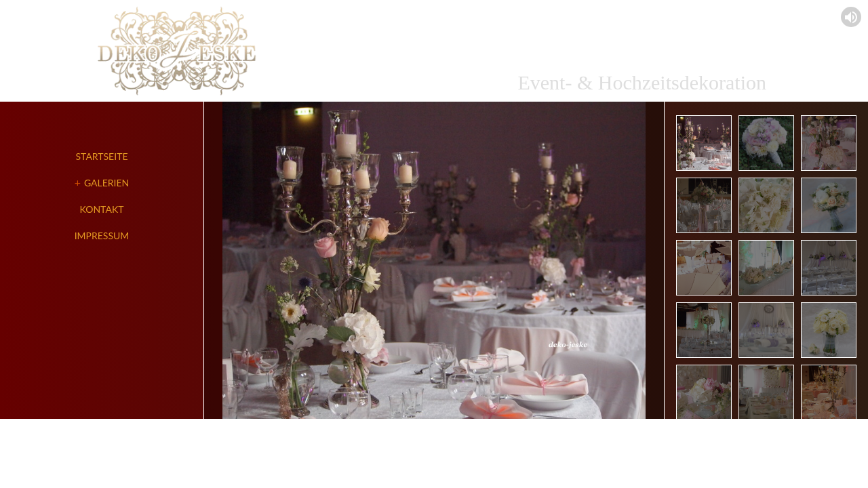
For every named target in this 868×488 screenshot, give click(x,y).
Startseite (102, 156)
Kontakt (102, 209)
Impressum (102, 236)
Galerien (106, 183)
